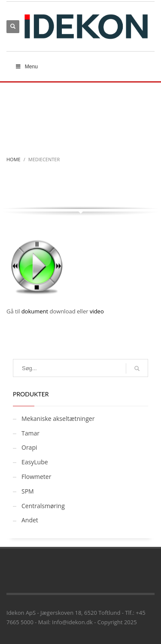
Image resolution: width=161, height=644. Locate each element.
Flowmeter (36, 477)
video (97, 311)
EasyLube (35, 462)
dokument (35, 311)
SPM (28, 491)
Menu (26, 67)
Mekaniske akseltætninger (58, 419)
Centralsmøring (43, 506)
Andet (30, 520)
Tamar (30, 433)
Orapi (29, 447)
